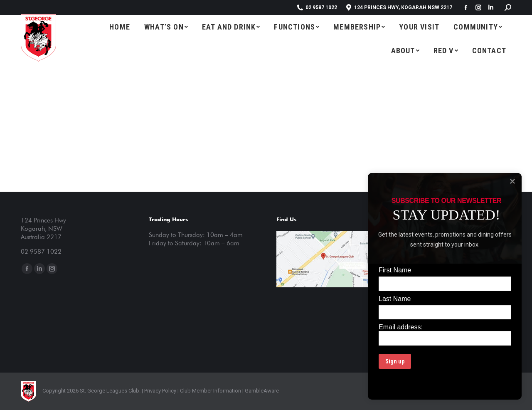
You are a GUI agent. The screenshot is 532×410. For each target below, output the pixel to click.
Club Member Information (210, 391)
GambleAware (262, 391)
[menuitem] (120, 27)
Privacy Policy (160, 391)
